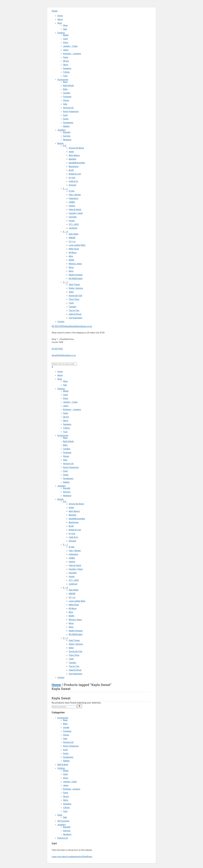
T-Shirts (66, 72)
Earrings (67, 136)
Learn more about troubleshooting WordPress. (72, 857)
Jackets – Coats (70, 46)
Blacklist (73, 159)
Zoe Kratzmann (76, 318)
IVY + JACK (74, 224)
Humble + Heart (76, 213)
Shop (60, 23)
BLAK (71, 170)
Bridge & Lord (75, 174)
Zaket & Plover (75, 314)
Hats (65, 104)
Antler (71, 152)
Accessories (63, 80)
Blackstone (74, 166)
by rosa (72, 178)
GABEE (72, 202)
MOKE (72, 260)
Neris (71, 271)
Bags (65, 82)
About (60, 19)
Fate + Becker (75, 195)
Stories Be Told (75, 296)
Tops (65, 76)
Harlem (72, 206)
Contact (61, 322)
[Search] (79, 706)
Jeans (66, 50)
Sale (65, 29)
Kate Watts (74, 234)
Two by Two (74, 310)
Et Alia (72, 191)
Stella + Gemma (76, 288)
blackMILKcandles (77, 163)
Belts (65, 89)
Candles (67, 93)
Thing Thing (74, 299)
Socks (66, 119)
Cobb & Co (73, 181)
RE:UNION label (76, 279)
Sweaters (67, 68)
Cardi (65, 39)
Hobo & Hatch (75, 210)
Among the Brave (76, 148)
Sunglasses (68, 123)
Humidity (73, 217)
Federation (73, 198)
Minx (71, 256)
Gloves (66, 100)
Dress (66, 42)
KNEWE (72, 238)
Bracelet (67, 132)
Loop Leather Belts (77, 245)
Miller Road (74, 249)
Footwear (67, 97)
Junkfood (73, 228)
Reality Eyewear (76, 275)
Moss (71, 267)
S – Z (65, 282)
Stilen (71, 292)
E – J (65, 189)
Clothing (61, 33)
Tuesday (72, 307)
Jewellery (62, 130)
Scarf (65, 115)
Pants (66, 57)
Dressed (72, 185)
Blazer (66, 35)
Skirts (66, 65)
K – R (65, 232)
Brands (61, 143)
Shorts (66, 61)
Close (55, 11)
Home (60, 16)
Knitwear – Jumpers (72, 54)
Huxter (72, 221)
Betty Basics (74, 155)
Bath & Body (68, 86)
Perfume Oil (68, 108)
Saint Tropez (74, 284)
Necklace (67, 140)
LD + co (72, 241)
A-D (65, 146)
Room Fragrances (71, 111)
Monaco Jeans (75, 264)
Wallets (66, 126)
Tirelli (71, 303)
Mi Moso (73, 253)
